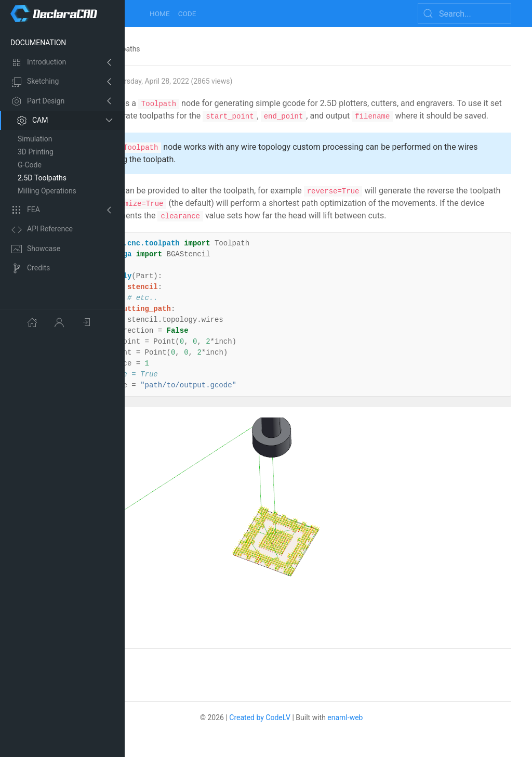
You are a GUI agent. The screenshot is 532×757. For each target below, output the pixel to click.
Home (160, 14)
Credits (31, 268)
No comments (172, 646)
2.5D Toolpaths (42, 178)
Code (187, 14)
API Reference (42, 230)
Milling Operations (47, 191)
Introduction (39, 62)
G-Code (30, 165)
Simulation (35, 139)
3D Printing (36, 152)
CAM (32, 121)
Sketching (35, 82)
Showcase (36, 249)
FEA (26, 210)
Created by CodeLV (307, 699)
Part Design (38, 101)
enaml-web (392, 699)
